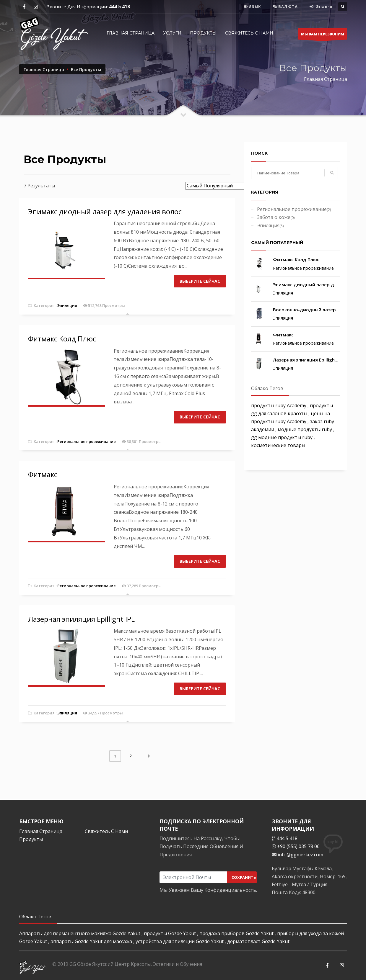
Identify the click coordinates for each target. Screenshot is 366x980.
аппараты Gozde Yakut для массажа (92, 941)
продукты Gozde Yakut (170, 933)
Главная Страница (131, 33)
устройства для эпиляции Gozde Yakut (180, 941)
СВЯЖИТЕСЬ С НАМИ (249, 33)
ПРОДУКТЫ (203, 33)
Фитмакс (43, 474)
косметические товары (278, 445)
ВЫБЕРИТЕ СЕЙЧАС (200, 281)
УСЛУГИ (172, 33)
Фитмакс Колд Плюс (62, 339)
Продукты (31, 839)
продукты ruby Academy (279, 405)
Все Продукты (86, 69)
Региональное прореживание (87, 441)
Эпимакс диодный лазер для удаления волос (105, 211)
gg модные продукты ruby (282, 437)
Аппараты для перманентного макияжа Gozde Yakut (80, 933)
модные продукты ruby (305, 429)
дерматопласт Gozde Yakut (258, 941)
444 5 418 (119, 6)
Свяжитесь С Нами (106, 831)
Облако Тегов (267, 388)
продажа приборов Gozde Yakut (237, 933)
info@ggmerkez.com (300, 855)
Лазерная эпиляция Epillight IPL (81, 619)
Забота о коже (276, 217)
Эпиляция (67, 305)
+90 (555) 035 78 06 (298, 846)
